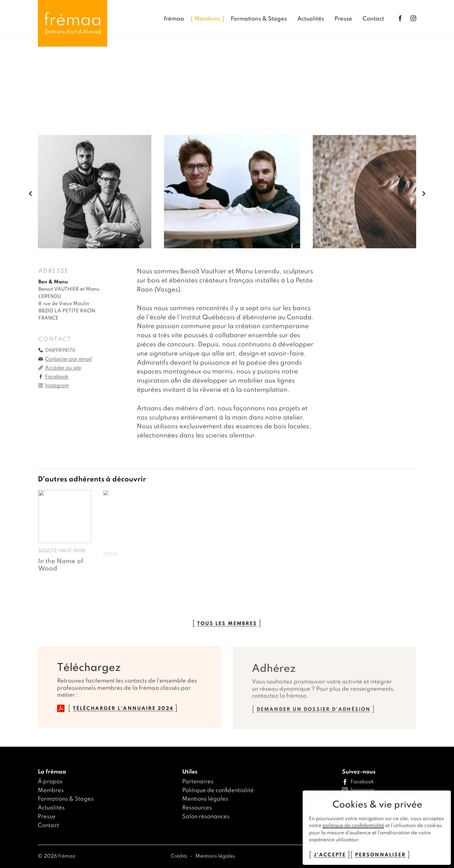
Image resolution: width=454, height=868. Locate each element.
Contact (48, 825)
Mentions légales (205, 799)
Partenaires (198, 782)
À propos (50, 782)
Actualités (51, 808)
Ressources (197, 808)
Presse (47, 817)
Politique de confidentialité (218, 790)
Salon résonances (206, 817)
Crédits (180, 856)
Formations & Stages (66, 799)
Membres (51, 790)
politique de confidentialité (353, 826)
